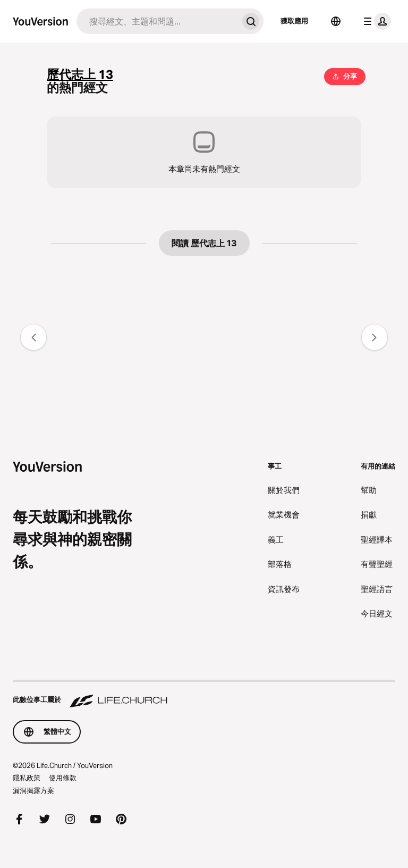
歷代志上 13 (80, 75)
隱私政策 (27, 778)
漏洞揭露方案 (33, 790)
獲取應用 (294, 21)
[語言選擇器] (336, 21)
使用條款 (63, 778)
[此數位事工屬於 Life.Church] (204, 695)
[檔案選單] (375, 21)
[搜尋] (157, 21)
